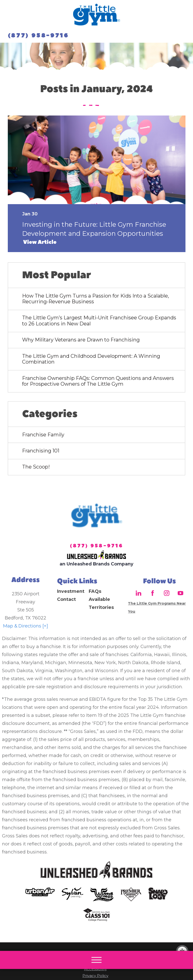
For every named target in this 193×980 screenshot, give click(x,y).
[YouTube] (181, 593)
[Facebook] (153, 593)
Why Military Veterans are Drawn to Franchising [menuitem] (81, 340)
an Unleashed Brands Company (96, 564)
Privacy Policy (95, 976)
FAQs (95, 591)
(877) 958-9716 (38, 36)
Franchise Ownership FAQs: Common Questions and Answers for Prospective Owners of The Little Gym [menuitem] (98, 381)
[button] (96, 960)
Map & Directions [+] (26, 626)
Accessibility (95, 969)
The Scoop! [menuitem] (36, 467)
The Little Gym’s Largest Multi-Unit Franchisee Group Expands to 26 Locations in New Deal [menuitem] (99, 321)
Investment (71, 591)
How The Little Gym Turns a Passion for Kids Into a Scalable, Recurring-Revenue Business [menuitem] (95, 299)
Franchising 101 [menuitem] (41, 451)
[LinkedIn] (139, 593)
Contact (66, 599)
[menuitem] (73, 591)
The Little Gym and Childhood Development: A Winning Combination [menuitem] (91, 359)
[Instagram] (166, 593)
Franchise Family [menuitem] (43, 435)
